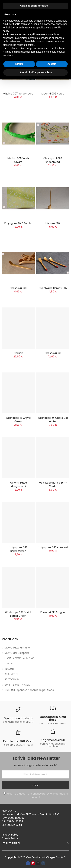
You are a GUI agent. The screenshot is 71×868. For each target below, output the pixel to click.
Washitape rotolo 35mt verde (53, 484)
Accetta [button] (52, 64)
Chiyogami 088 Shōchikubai (53, 160)
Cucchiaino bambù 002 (53, 288)
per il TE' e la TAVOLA (17, 685)
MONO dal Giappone (17, 653)
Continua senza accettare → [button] (35, 6)
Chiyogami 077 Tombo (18, 223)
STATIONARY (12, 679)
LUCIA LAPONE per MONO (19, 658)
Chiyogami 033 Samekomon (18, 549)
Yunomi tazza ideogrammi (18, 484)
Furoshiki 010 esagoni (53, 612)
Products (10, 639)
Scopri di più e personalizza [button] (35, 72)
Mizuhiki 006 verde (53, 94)
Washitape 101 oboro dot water (53, 420)
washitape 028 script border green (18, 614)
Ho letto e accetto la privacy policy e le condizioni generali (35, 796)
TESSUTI (9, 669)
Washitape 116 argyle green (18, 420)
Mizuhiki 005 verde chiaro (18, 160)
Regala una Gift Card (18, 741)
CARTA (9, 663)
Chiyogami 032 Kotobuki (53, 547)
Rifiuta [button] (19, 64)
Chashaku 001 (53, 353)
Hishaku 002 (53, 223)
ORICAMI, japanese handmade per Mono (29, 690)
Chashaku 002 (18, 288)
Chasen (18, 353)
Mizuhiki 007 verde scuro (18, 94)
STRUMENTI (11, 674)
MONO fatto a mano (17, 648)
